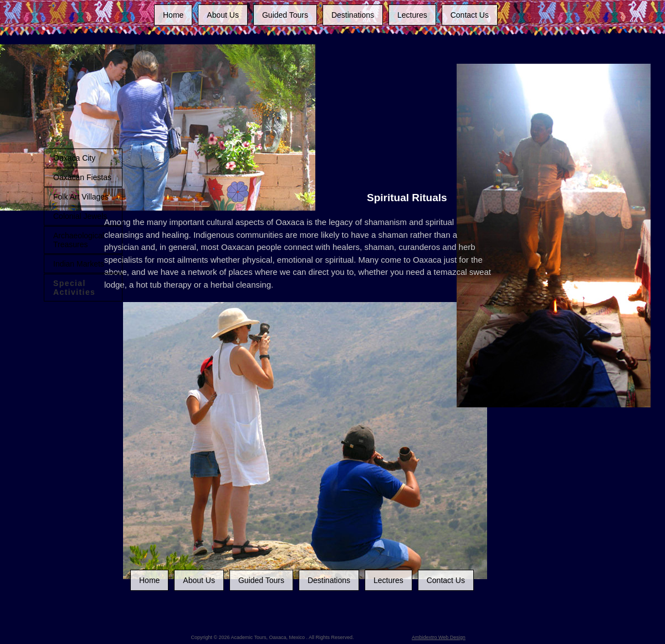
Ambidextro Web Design (439, 637)
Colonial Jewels (80, 216)
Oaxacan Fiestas (82, 177)
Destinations (353, 15)
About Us (223, 15)
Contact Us (470, 15)
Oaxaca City (74, 158)
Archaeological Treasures (79, 240)
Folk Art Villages (81, 197)
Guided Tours (285, 15)
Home (173, 15)
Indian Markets (79, 264)
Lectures (412, 15)
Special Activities (74, 288)
